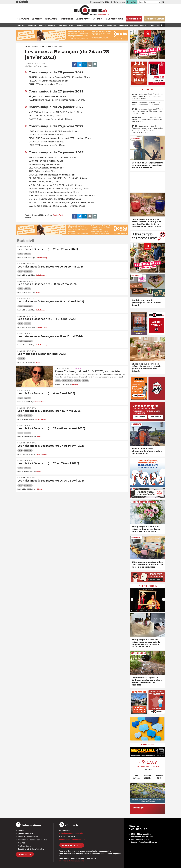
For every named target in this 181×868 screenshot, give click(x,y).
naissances (28, 271)
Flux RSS (22, 843)
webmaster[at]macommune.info (72, 861)
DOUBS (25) (59, 368)
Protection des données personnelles (33, 840)
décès (20, 254)
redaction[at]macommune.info (71, 833)
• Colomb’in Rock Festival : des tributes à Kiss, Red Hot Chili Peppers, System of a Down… (148, 96)
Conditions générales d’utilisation (31, 849)
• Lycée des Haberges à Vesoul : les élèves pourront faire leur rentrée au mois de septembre (147, 111)
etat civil (28, 254)
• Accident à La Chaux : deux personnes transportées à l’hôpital (146, 104)
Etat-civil (59, 46)
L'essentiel (148, 89)
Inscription (140, 417)
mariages (21, 358)
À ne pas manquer (148, 586)
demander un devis (72, 845)
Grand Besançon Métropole (39, 46)
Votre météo (148, 745)
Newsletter (25, 854)
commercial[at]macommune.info (72, 839)
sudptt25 (77, 381)
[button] (159, 2)
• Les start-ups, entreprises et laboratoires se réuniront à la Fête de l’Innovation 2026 (147, 120)
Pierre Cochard (67, 381)
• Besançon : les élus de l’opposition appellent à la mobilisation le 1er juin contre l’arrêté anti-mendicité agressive (147, 129)
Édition (94, 14)
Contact (21, 831)
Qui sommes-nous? (26, 834)
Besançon (22, 246)
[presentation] (132, 599)
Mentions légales (25, 846)
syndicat (85, 381)
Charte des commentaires (28, 837)
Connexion (156, 417)
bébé (20, 271)
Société (78, 368)
